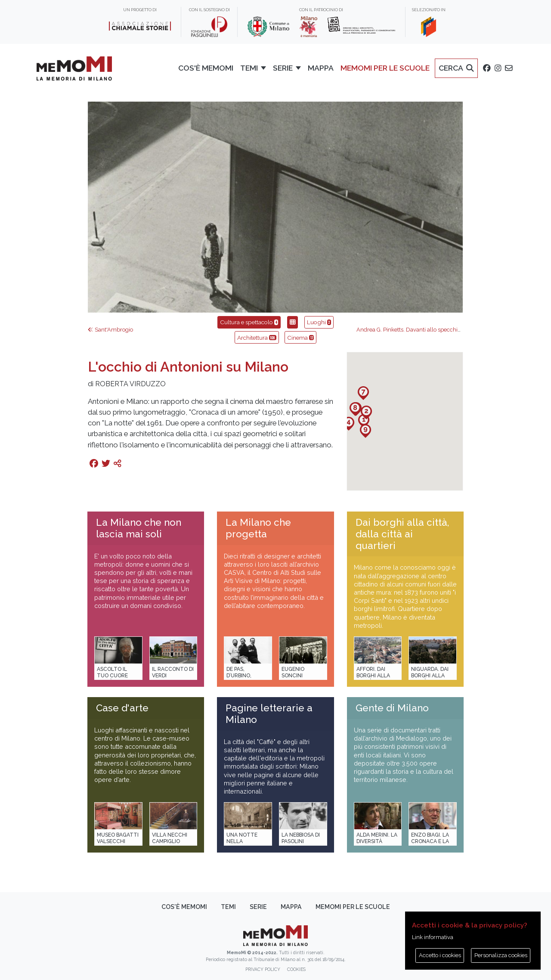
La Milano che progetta (258, 528)
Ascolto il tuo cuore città (112, 676)
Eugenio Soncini (293, 672)
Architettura (257, 338)
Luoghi (319, 322)
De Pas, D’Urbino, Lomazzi (239, 676)
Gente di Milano (392, 708)
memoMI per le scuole (353, 907)
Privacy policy (263, 969)
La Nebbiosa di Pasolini (301, 838)
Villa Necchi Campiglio (170, 838)
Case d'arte (122, 708)
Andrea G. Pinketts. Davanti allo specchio (412, 330)
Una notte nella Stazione (242, 842)
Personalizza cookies (501, 955)
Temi (228, 907)
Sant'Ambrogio (110, 330)
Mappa (291, 907)
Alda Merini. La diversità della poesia (377, 842)
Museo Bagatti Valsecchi (118, 838)
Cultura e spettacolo (249, 322)
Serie (258, 907)
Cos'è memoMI (184, 907)
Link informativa (433, 937)
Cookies (296, 969)
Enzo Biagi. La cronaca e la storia (430, 842)
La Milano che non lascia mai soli (139, 528)
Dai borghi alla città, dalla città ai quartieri (402, 534)
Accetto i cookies (440, 955)
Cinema (300, 338)
